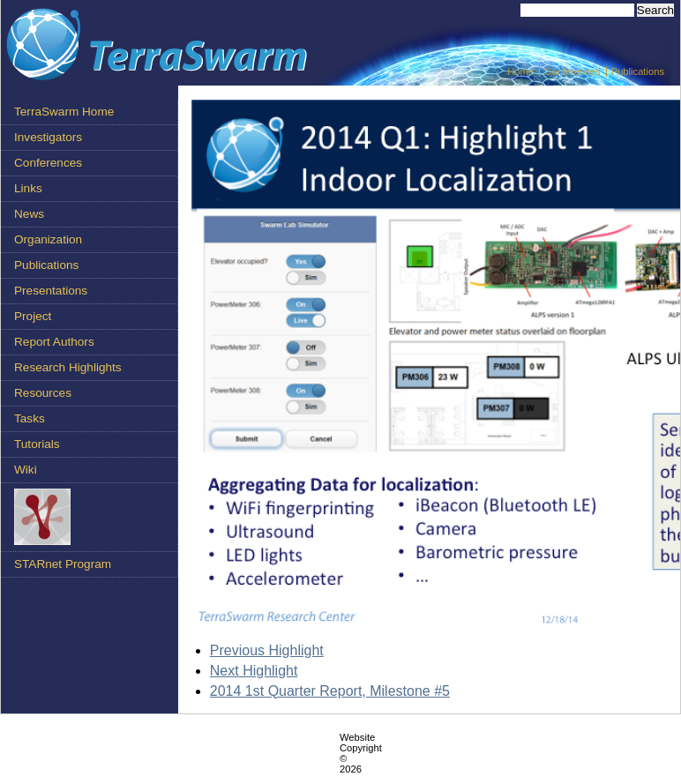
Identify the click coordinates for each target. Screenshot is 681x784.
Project (33, 316)
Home (520, 71)
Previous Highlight (267, 650)
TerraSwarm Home (64, 112)
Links (28, 188)
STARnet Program (63, 564)
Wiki (26, 470)
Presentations (51, 291)
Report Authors (54, 342)
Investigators (48, 137)
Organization (48, 239)
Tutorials (37, 444)
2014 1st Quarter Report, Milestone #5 (330, 691)
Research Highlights (68, 367)
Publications (638, 71)
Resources (43, 393)
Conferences (572, 71)
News (29, 214)
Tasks (30, 418)
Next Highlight (254, 671)
